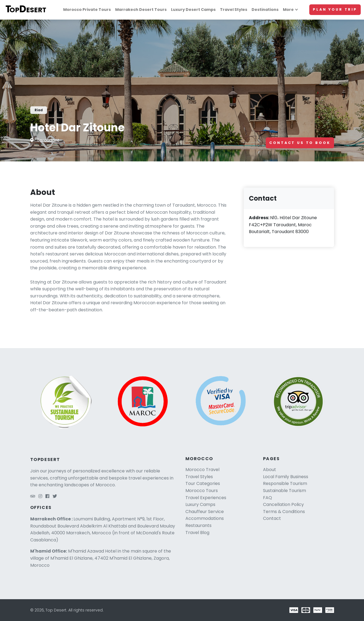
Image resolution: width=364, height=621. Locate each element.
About (270, 470)
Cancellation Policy (283, 504)
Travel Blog (197, 533)
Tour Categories (203, 483)
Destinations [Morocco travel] (265, 10)
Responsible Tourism (285, 483)
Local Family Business (286, 477)
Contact (272, 518)
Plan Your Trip (335, 9)
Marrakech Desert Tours (141, 10)
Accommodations (205, 518)
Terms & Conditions (284, 512)
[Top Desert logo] (29, 10)
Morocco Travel (202, 470)
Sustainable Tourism (285, 491)
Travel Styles (199, 477)
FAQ (267, 498)
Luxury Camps (200, 504)
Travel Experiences (206, 498)
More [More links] (288, 10)
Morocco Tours (202, 491)
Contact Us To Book (300, 143)
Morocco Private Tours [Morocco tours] (87, 10)
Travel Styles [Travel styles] (234, 10)
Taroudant (48, 140)
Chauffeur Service (205, 512)
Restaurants (198, 525)
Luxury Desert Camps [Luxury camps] (193, 10)
